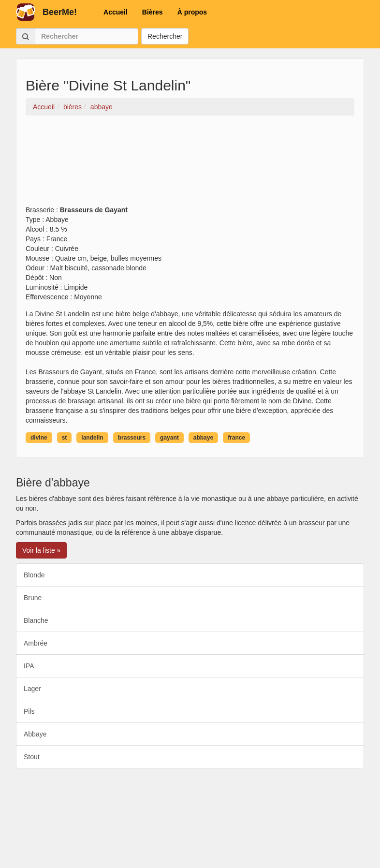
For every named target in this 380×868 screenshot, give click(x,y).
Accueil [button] (116, 12)
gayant (169, 438)
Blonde (34, 575)
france (236, 438)
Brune (33, 598)
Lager (32, 689)
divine (39, 438)
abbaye (203, 438)
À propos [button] (192, 12)
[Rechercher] (87, 36)
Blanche (36, 620)
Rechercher (165, 36)
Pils (29, 711)
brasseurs (132, 438)
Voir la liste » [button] (41, 550)
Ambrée (36, 643)
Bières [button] (153, 12)
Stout (32, 757)
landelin (92, 438)
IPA (29, 666)
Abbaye (35, 734)
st (65, 438)
